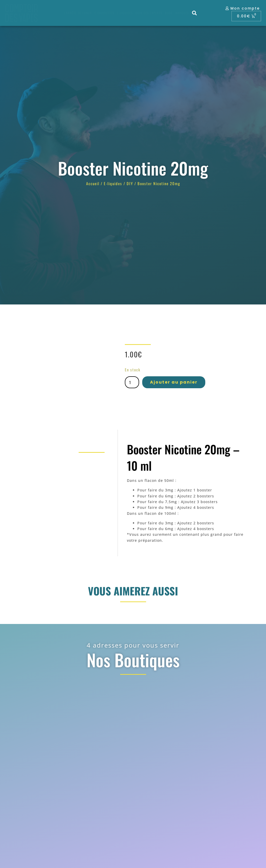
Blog (169, 13)
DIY (130, 183)
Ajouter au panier (174, 382)
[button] (195, 13)
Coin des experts (149, 13)
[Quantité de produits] (132, 382)
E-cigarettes (104, 13)
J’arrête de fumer (78, 13)
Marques (182, 13)
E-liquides (125, 13)
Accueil (93, 183)
